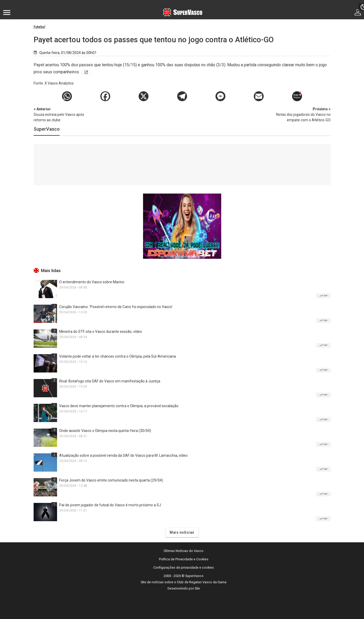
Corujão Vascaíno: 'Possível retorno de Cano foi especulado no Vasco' (116, 307)
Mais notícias (182, 532)
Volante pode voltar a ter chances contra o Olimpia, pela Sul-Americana (118, 356)
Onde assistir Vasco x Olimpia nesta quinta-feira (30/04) (105, 431)
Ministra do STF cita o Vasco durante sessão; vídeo (101, 332)
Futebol (39, 27)
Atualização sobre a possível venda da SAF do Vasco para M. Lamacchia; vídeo (123, 455)
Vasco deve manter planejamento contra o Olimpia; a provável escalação (119, 406)
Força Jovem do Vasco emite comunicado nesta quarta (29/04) (111, 480)
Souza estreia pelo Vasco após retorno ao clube (61, 114)
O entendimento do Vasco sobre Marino (92, 282)
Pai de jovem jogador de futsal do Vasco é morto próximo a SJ (110, 505)
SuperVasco (47, 129)
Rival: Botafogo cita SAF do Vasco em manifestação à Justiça (110, 381)
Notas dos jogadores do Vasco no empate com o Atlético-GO (303, 114)
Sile (197, 588)
